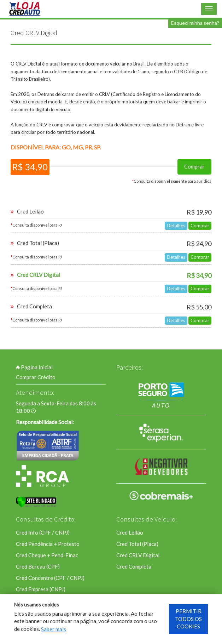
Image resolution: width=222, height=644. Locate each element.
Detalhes (176, 226)
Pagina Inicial (34, 367)
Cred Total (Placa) (137, 544)
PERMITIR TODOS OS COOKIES (188, 619)
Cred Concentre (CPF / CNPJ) (50, 578)
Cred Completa (134, 566)
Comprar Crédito (36, 377)
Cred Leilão (130, 532)
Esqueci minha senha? (195, 23)
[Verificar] (36, 502)
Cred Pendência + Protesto (48, 544)
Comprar (194, 166)
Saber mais (54, 629)
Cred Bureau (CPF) (38, 566)
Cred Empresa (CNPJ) (41, 589)
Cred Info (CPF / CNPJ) (43, 532)
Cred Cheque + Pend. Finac (47, 555)
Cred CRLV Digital (138, 555)
